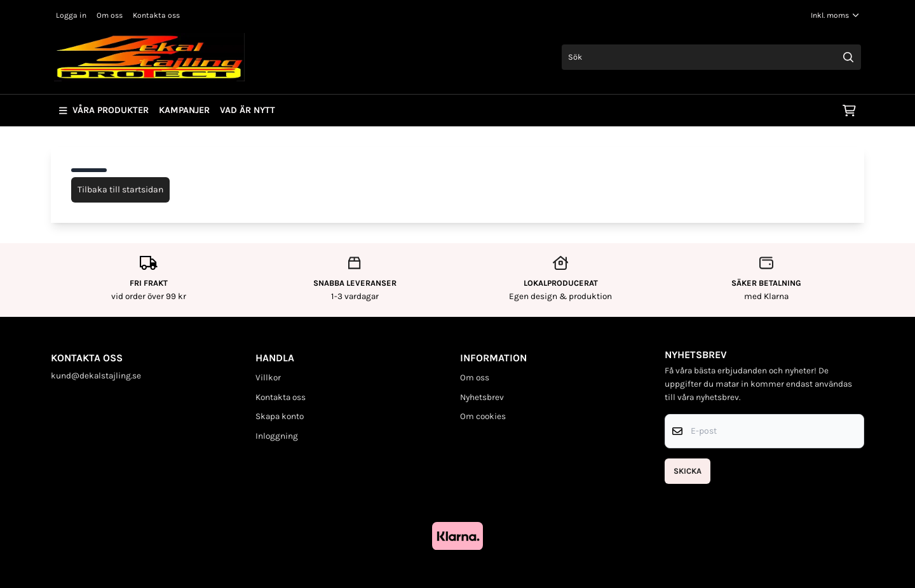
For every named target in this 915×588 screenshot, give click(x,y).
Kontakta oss (156, 15)
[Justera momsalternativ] (835, 15)
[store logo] (149, 57)
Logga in (71, 15)
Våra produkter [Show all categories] (104, 110)
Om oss (110, 15)
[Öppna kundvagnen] (849, 110)
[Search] (848, 57)
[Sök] (711, 57)
